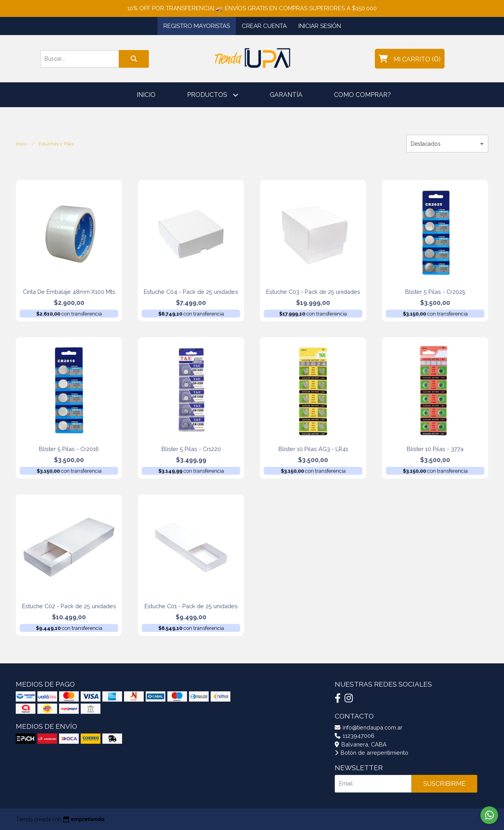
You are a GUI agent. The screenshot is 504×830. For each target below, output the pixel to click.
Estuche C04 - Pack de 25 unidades (191, 292)
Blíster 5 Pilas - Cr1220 (191, 449)
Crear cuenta (264, 26)
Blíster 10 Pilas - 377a (435, 449)
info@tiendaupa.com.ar (369, 727)
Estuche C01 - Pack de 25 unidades (191, 606)
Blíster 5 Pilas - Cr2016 (69, 449)
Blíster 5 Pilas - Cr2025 (435, 292)
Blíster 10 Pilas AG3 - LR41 (313, 449)
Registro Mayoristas (197, 26)
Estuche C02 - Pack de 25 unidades (69, 606)
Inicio (146, 95)
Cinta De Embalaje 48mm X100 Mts (69, 292)
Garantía (286, 95)
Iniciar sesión (320, 26)
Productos (213, 95)
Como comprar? (362, 95)
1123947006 (355, 736)
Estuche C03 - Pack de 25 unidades (313, 292)
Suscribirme (444, 784)
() (410, 59)
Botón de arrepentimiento (372, 753)
